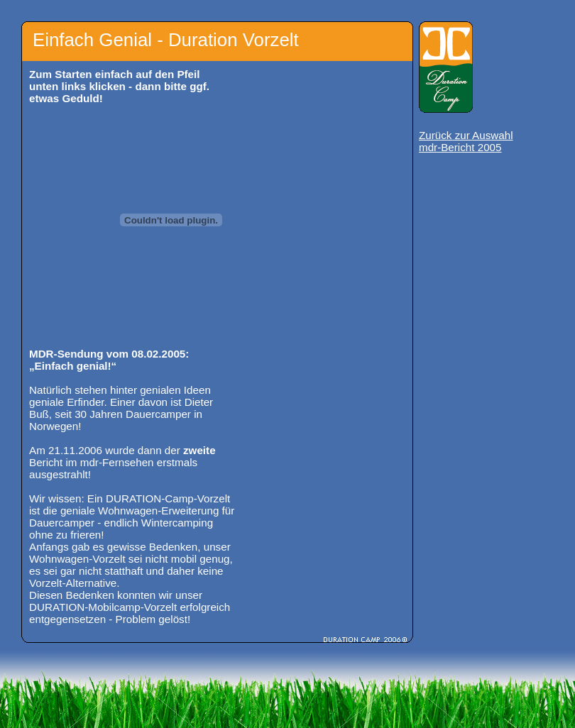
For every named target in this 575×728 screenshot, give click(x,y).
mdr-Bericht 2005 (460, 147)
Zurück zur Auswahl (466, 135)
